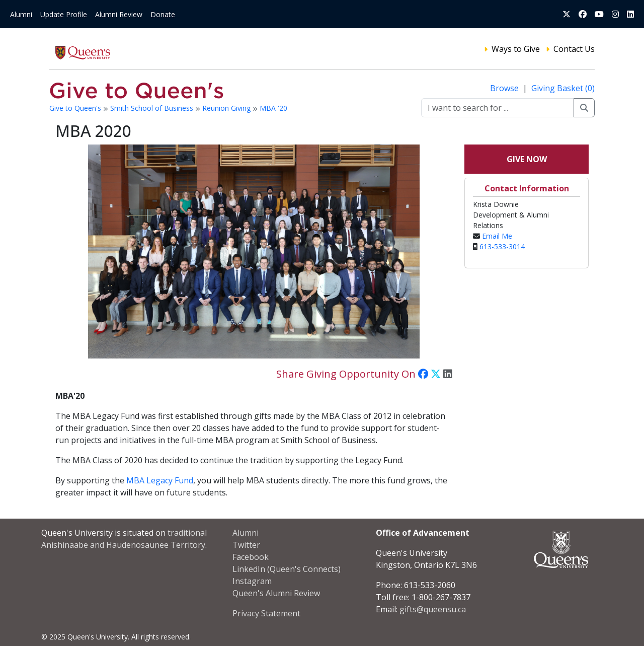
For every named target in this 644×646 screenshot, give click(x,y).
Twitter (246, 545)
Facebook (251, 557)
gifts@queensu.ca (433, 609)
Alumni (21, 14)
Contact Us (574, 49)
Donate (163, 14)
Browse (505, 88)
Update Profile (64, 14)
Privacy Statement (266, 613)
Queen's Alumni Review (276, 593)
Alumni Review (119, 14)
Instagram (252, 581)
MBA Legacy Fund (160, 480)
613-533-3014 (502, 246)
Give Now (527, 159)
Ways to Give (516, 49)
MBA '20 (273, 108)
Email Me (497, 236)
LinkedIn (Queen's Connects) (287, 569)
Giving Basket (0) (563, 88)
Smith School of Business (153, 108)
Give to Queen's (76, 108)
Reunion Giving (227, 108)
